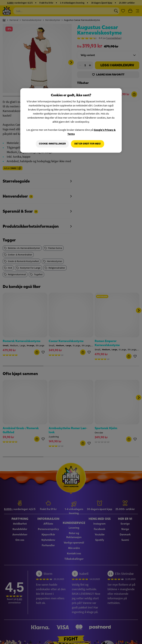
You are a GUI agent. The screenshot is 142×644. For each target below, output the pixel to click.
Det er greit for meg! (88, 144)
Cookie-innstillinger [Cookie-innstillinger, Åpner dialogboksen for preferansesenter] (52, 144)
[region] (71, 120)
